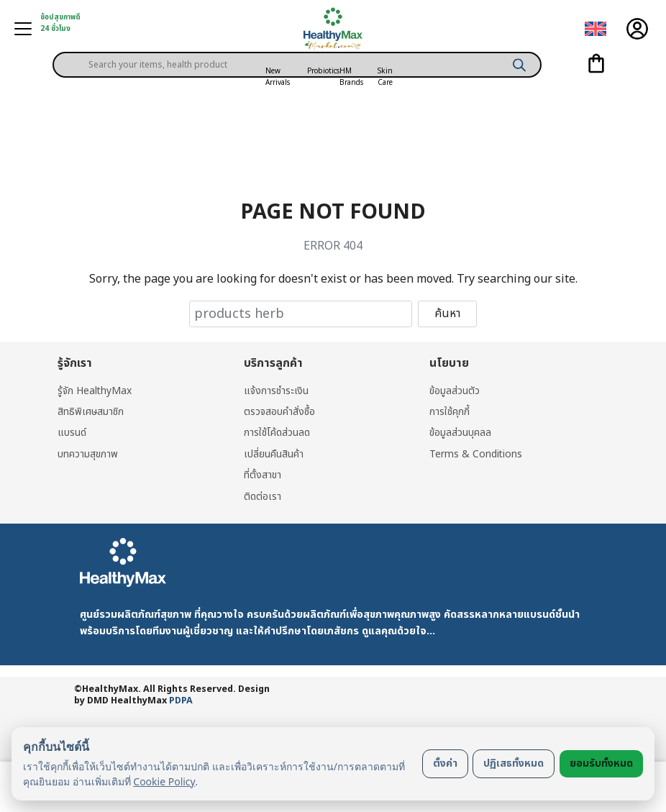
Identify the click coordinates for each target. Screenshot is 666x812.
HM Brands (351, 77)
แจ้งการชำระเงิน (276, 391)
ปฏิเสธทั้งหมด (514, 763)
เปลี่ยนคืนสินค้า (274, 454)
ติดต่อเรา (263, 497)
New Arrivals (278, 77)
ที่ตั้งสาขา (263, 475)
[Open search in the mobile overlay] (297, 53)
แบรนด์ (72, 433)
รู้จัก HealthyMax (95, 391)
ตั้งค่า (445, 763)
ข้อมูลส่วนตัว (455, 391)
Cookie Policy (164, 781)
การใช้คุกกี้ (450, 412)
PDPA (181, 701)
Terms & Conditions (476, 454)
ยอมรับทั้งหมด (601, 763)
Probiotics (323, 71)
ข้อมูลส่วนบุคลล (460, 433)
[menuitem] (596, 29)
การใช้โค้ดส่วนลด (277, 433)
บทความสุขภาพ (88, 454)
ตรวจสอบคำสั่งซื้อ (279, 412)
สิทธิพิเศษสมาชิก (91, 412)
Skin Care (385, 77)
